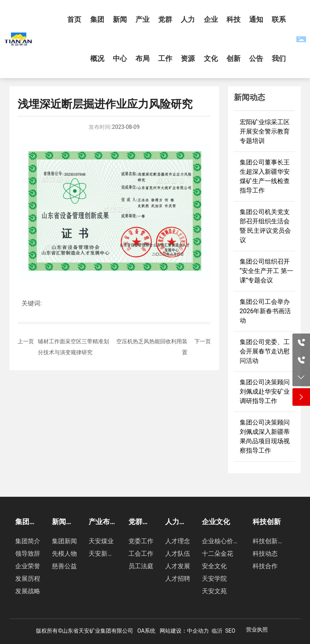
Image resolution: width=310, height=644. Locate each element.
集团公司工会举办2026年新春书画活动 (265, 311)
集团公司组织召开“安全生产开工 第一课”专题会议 (267, 271)
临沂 (217, 631)
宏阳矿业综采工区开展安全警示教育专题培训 (265, 131)
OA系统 (147, 631)
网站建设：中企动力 (184, 631)
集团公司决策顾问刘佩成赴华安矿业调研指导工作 (265, 392)
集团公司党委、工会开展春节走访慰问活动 (265, 351)
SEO (230, 631)
